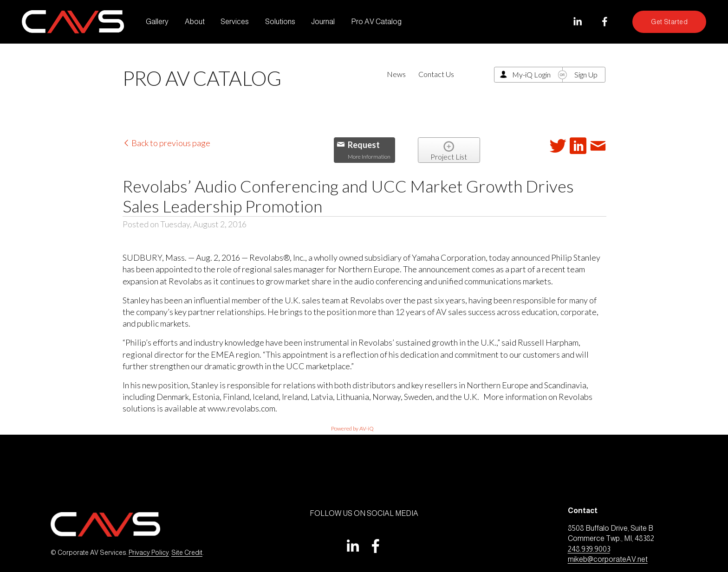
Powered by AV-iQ (352, 428)
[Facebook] (605, 22)
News (396, 74)
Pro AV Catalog (376, 22)
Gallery (157, 22)
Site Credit (187, 553)
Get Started (669, 22)
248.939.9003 (589, 549)
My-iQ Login (531, 74)
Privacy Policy (149, 553)
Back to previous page (166, 143)
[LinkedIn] (577, 22)
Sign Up (586, 74)
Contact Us (436, 74)
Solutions (280, 22)
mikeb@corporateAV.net (608, 559)
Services (235, 22)
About (195, 22)
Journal (323, 22)
